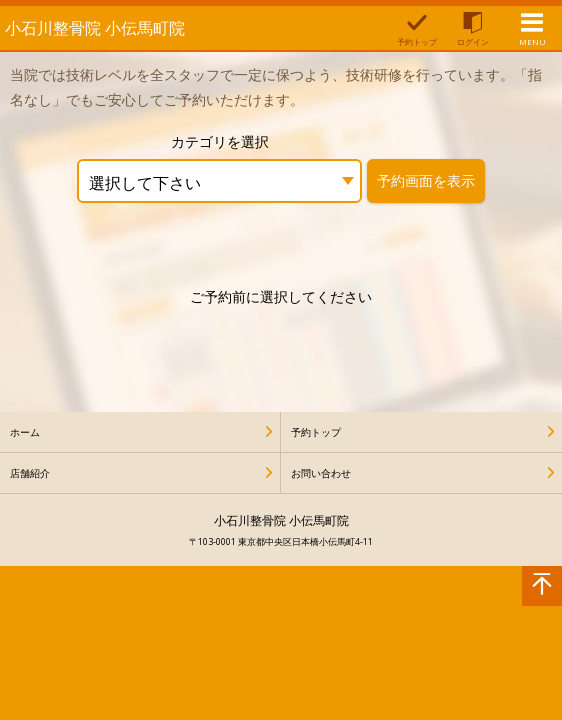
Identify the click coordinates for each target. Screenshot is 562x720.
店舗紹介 (30, 473)
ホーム (25, 432)
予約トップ (316, 432)
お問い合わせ (321, 473)
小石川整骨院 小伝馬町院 (95, 28)
